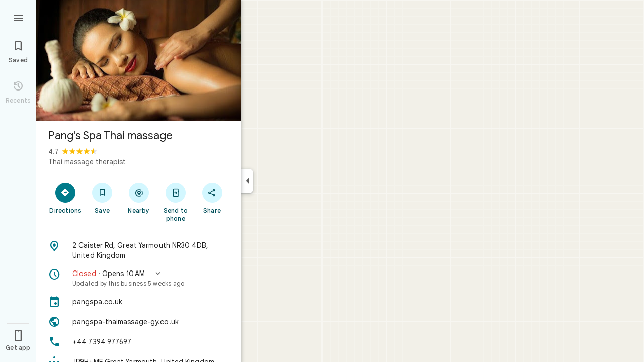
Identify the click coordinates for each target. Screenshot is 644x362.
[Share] (212, 198)
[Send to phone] (175, 202)
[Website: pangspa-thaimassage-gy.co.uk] (139, 322)
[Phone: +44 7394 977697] (139, 342)
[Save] (102, 198)
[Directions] (66, 198)
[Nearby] (139, 198)
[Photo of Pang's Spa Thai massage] (139, 60)
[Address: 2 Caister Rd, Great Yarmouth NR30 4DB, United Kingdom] (139, 250)
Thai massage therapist (87, 162)
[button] (139, 278)
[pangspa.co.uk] (139, 302)
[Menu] (18, 17)
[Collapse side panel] (247, 181)
